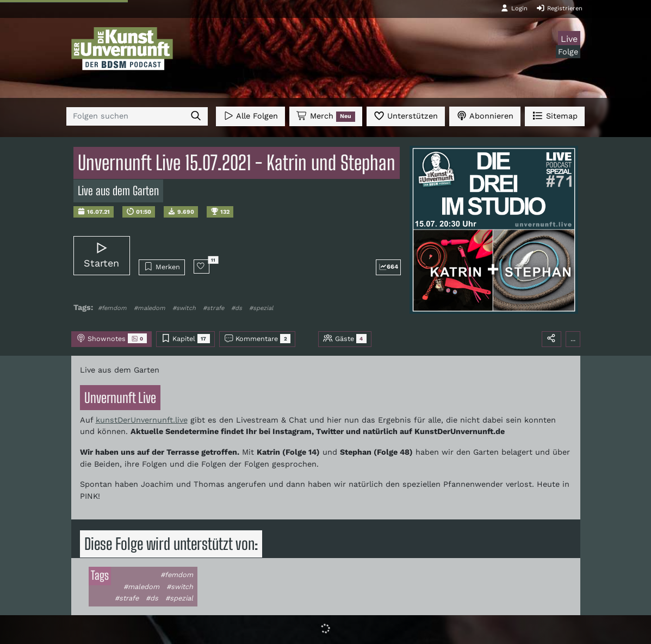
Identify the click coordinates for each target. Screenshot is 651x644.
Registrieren (559, 8)
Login (514, 8)
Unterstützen (406, 116)
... (573, 339)
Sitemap (554, 116)
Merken (162, 267)
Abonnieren (485, 116)
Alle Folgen (250, 116)
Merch (326, 116)
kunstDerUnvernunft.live (142, 420)
